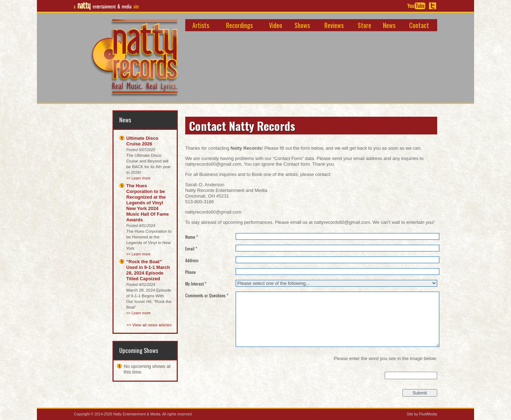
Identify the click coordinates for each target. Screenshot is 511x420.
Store (364, 25)
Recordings (239, 25)
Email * (191, 249)
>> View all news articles (149, 325)
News (389, 25)
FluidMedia (428, 414)
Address (192, 261)
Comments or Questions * (207, 296)
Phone (191, 272)
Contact (419, 25)
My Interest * (196, 284)
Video (276, 25)
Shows (302, 25)
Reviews (334, 25)
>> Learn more (138, 178)
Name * (192, 237)
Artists (201, 25)
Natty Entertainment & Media (137, 414)
